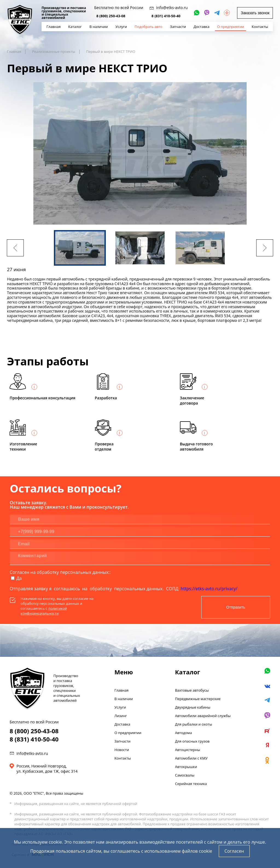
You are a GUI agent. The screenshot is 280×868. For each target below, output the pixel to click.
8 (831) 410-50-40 (166, 16)
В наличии (123, 699)
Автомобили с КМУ (191, 758)
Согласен (234, 851)
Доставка (122, 724)
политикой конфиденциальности (44, 611)
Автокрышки (186, 767)
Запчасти (122, 741)
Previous (15, 248)
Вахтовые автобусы (192, 690)
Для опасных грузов (192, 741)
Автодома (183, 733)
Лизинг (121, 716)
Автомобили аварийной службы (203, 716)
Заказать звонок (255, 13)
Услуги (120, 707)
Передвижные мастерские (198, 699)
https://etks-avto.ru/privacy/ (209, 589)
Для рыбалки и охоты (194, 724)
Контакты (122, 758)
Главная (121, 690)
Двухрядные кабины (193, 707)
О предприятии (128, 733)
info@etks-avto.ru (32, 753)
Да (19, 578)
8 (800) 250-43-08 (111, 16)
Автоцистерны (188, 750)
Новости (122, 750)
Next (265, 248)
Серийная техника (191, 784)
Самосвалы (185, 775)
